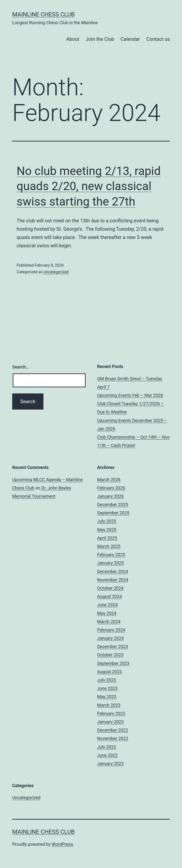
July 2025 (107, 521)
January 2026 (110, 496)
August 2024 (110, 596)
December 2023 (113, 646)
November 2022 (113, 738)
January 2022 (110, 764)
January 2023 (110, 722)
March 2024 (109, 622)
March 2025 (109, 546)
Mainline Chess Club (43, 14)
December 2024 (113, 571)
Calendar (130, 39)
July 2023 (107, 680)
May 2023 (107, 697)
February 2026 (111, 488)
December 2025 (113, 505)
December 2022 (113, 730)
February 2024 (111, 630)
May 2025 (107, 530)
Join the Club (100, 39)
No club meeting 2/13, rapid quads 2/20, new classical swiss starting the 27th (89, 186)
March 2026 (109, 480)
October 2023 (110, 655)
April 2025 (107, 538)
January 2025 (110, 563)
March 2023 (109, 705)
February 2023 (111, 713)
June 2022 (107, 755)
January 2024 (110, 638)
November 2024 (113, 580)
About (73, 39)
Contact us (158, 39)
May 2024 (107, 613)
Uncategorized (56, 272)
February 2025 (111, 555)
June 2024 (107, 605)
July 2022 (107, 747)
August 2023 (110, 672)
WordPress (62, 844)
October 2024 (110, 588)
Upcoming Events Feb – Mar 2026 (130, 395)
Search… (21, 367)
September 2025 (113, 513)
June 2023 (107, 688)
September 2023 (113, 663)
